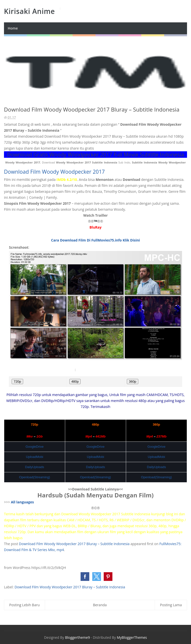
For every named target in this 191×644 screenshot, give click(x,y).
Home (13, 28)
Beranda (100, 605)
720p (17, 382)
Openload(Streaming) (35, 477)
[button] (85, 577)
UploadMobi (34, 457)
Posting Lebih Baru (24, 605)
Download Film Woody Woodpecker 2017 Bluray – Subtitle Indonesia (74, 544)
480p (75, 382)
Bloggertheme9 (77, 637)
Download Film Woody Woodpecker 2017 (54, 172)
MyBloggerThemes (132, 637)
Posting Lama (171, 605)
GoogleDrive (35, 447)
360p (133, 382)
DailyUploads (35, 467)
